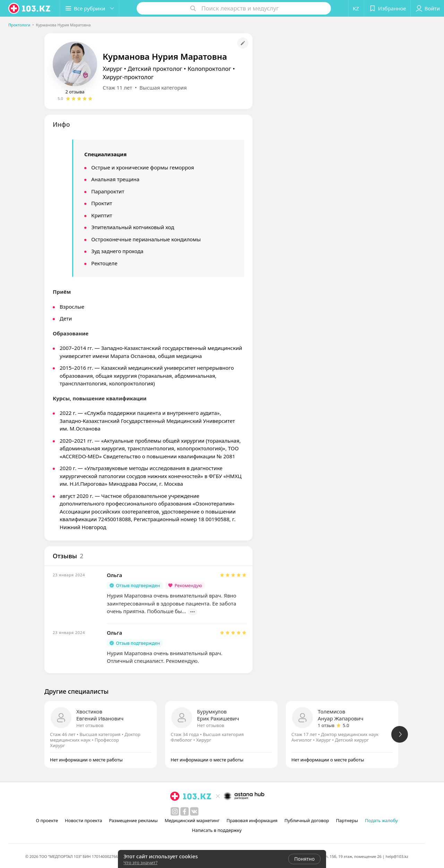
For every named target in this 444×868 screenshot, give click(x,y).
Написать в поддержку (217, 830)
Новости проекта (83, 820)
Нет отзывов (90, 725)
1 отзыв (326, 725)
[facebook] (185, 811)
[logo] (30, 8)
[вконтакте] (194, 811)
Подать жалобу (381, 820)
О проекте (47, 820)
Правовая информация (252, 820)
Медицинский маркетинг (192, 820)
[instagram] (175, 811)
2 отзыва (75, 92)
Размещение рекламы (133, 820)
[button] (89, 8)
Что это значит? (140, 862)
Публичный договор (307, 820)
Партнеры (347, 820)
